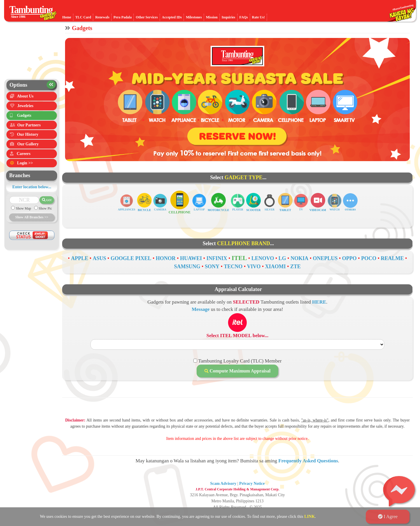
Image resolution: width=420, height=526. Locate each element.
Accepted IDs (172, 17)
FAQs (244, 17)
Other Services (147, 17)
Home (67, 17)
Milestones (194, 17)
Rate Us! (258, 17)
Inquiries (229, 17)
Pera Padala (123, 17)
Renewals (102, 17)
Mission (212, 17)
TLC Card (83, 17)
